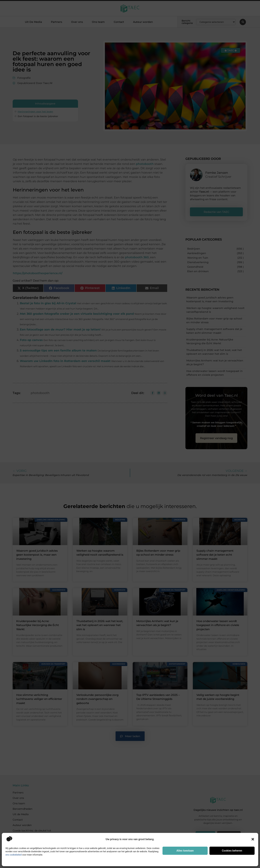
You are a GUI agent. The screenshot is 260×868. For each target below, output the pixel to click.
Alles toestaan (185, 851)
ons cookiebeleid (14, 855)
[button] (253, 839)
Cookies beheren (232, 851)
